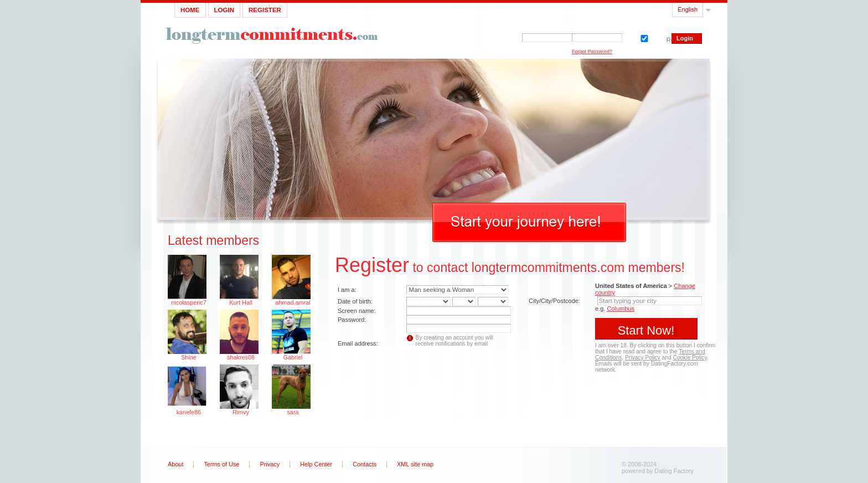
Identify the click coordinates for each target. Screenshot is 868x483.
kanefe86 (189, 412)
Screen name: (356, 311)
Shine (189, 357)
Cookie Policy (690, 358)
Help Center (316, 464)
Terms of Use (221, 464)
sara (293, 412)
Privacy (270, 464)
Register (265, 10)
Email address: (358, 343)
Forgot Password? (592, 52)
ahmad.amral (293, 302)
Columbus (621, 309)
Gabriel (293, 357)
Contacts (365, 464)
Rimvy (241, 412)
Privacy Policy (643, 358)
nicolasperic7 (188, 302)
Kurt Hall (241, 302)
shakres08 (241, 357)
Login (224, 10)
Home (190, 10)
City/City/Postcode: (554, 301)
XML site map (415, 464)
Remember (643, 37)
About (175, 464)
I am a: (347, 290)
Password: (352, 320)
